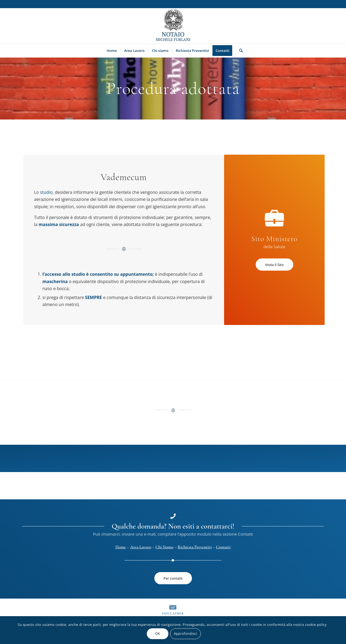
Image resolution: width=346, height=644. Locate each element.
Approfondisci (185, 634)
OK (158, 634)
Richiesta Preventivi (195, 547)
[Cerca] (239, 51)
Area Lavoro (141, 547)
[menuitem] (112, 51)
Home (121, 547)
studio (47, 192)
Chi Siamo (164, 547)
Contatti (223, 547)
